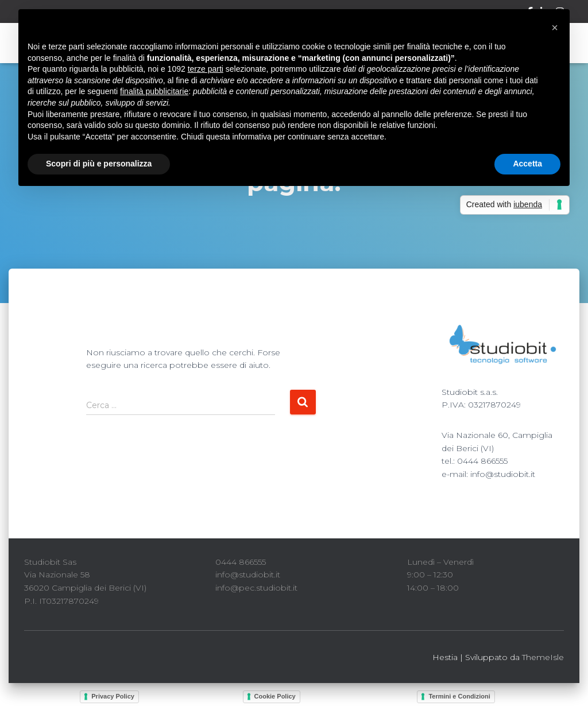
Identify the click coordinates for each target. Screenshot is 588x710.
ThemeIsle (543, 657)
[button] (555, 28)
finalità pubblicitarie (154, 91)
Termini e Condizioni (459, 696)
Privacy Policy (113, 696)
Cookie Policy (275, 696)
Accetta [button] (527, 164)
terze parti (206, 69)
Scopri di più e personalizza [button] (99, 164)
